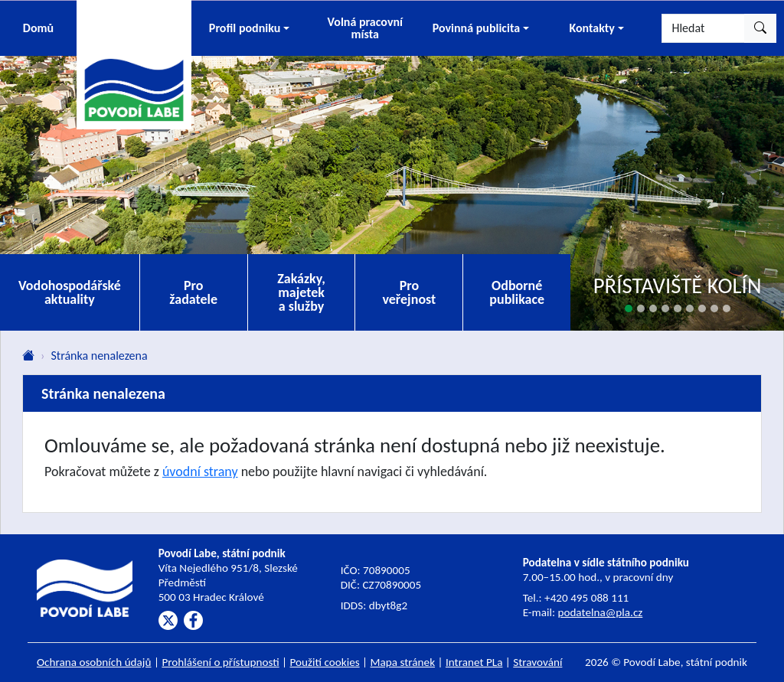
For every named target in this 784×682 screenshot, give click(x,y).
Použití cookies (325, 662)
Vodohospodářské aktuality (70, 292)
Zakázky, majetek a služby (301, 292)
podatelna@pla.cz (600, 612)
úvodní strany (200, 472)
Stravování (537, 662)
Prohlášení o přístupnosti (220, 662)
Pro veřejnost (409, 292)
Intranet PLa (474, 662)
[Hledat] (703, 28)
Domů (38, 28)
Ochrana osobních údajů (94, 662)
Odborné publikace (517, 292)
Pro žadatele (193, 292)
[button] (249, 28)
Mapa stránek (403, 662)
